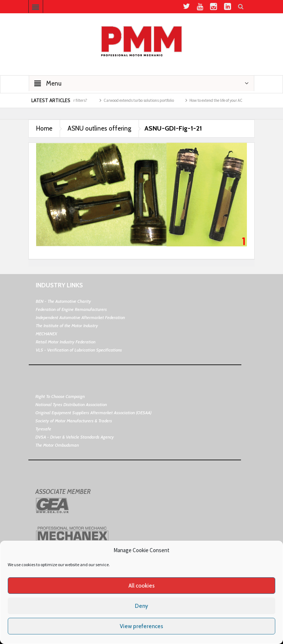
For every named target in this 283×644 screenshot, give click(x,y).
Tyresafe (43, 429)
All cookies (142, 586)
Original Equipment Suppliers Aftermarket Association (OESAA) (93, 413)
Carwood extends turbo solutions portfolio (142, 100)
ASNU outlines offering (99, 128)
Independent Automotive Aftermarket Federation (80, 317)
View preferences (141, 626)
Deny (141, 606)
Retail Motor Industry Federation (66, 342)
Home (44, 128)
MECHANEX (46, 334)
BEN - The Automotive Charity (63, 301)
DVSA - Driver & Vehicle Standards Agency (75, 437)
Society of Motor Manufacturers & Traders (74, 421)
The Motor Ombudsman (57, 445)
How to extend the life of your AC (220, 100)
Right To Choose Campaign (60, 396)
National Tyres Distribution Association (71, 404)
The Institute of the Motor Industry (67, 326)
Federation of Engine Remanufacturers (71, 309)
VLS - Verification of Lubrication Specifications (79, 350)
